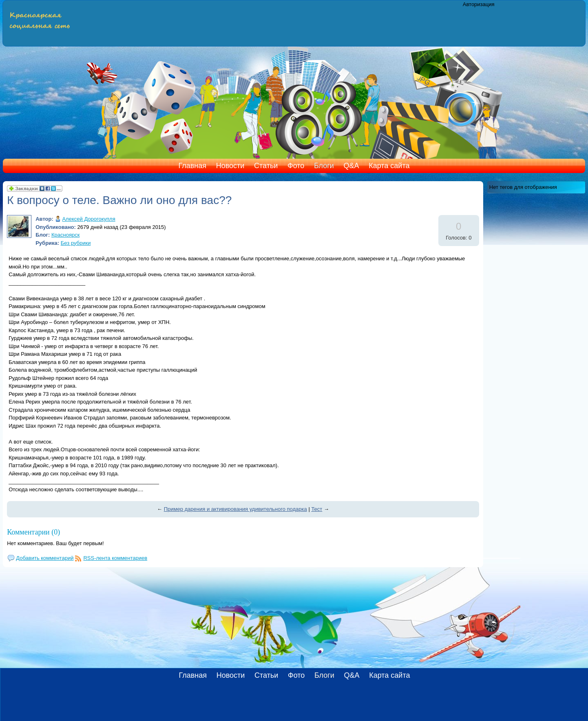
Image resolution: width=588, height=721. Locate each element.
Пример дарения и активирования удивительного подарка (235, 509)
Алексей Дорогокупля (88, 219)
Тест (317, 509)
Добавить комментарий (45, 558)
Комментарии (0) (33, 532)
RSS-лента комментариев (115, 558)
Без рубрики (76, 243)
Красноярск (65, 235)
